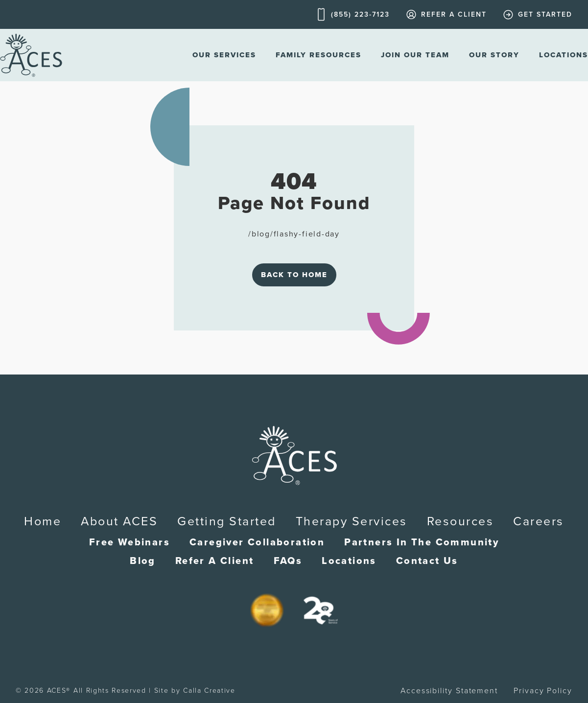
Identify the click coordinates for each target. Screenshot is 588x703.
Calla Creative (209, 691)
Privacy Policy (543, 691)
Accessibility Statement (449, 691)
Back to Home (294, 275)
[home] (31, 55)
